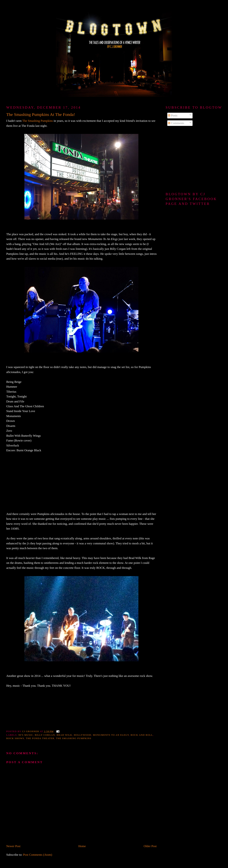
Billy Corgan (45, 735)
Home (82, 846)
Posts (173, 115)
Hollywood (83, 735)
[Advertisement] (194, 159)
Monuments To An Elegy (111, 735)
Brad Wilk (64, 735)
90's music (26, 735)
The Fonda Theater (40, 738)
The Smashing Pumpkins (38, 121)
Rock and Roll (142, 735)
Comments (176, 123)
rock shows (15, 738)
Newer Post (13, 846)
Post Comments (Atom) (38, 855)
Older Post (150, 846)
